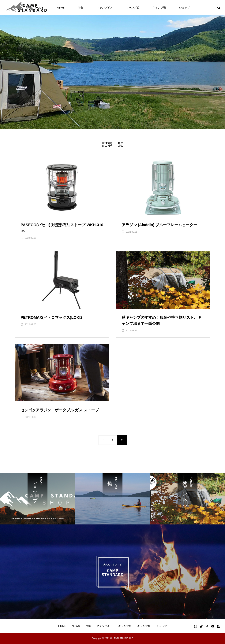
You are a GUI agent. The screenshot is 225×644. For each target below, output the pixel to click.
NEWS (61, 8)
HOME (62, 626)
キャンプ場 (159, 8)
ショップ (184, 8)
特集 (81, 8)
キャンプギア (105, 8)
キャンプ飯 (133, 8)
